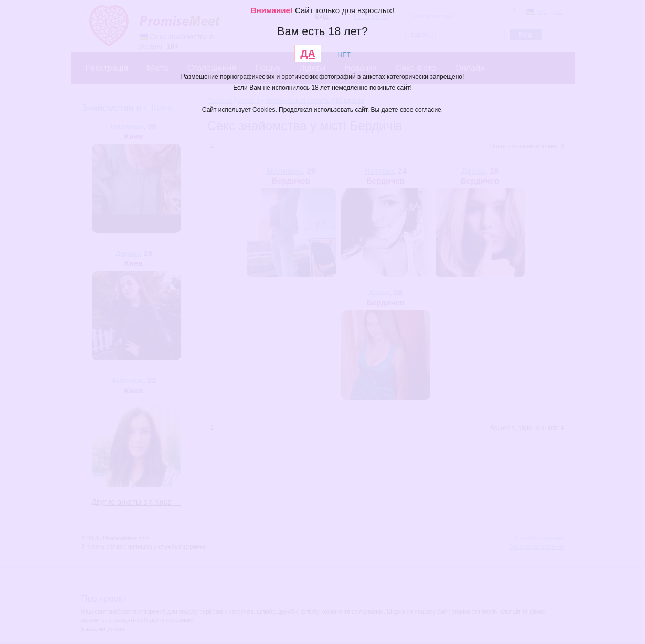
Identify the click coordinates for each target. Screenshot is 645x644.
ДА (308, 53)
